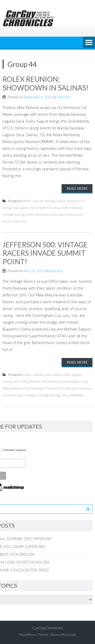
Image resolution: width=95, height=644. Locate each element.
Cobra (61, 201)
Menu (89, 43)
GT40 (22, 381)
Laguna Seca (28, 208)
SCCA (7, 221)
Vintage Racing (49, 395)
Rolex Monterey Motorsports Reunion (54, 214)
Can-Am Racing (44, 201)
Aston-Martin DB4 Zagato (63, 375)
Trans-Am (19, 221)
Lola (84, 381)
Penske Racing (13, 214)
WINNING (77, 395)
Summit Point (13, 395)
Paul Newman (34, 388)
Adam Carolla (33, 375)
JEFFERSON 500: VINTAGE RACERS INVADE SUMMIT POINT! (45, 253)
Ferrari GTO (76, 201)
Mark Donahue (50, 208)
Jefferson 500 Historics (44, 381)
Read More (77, 188)
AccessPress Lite (63, 635)
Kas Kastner (71, 381)
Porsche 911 (55, 388)
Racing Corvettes (78, 388)
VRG (65, 395)
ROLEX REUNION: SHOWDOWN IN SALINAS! (45, 83)
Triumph (30, 395)
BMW (27, 201)
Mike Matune (73, 208)
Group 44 (10, 208)
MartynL (64, 97)
